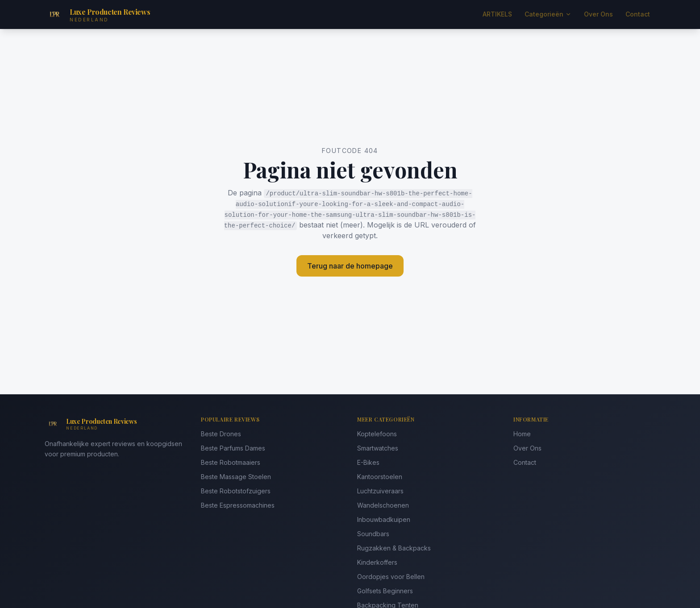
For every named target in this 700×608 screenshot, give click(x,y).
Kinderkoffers (377, 562)
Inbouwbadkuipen (384, 519)
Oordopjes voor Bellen (391, 577)
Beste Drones (221, 434)
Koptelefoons (377, 434)
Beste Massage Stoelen (236, 477)
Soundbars (373, 534)
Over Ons (598, 14)
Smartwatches (378, 448)
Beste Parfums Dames (233, 448)
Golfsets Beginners (385, 591)
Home (522, 434)
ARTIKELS (497, 14)
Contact (638, 14)
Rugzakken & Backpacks (394, 548)
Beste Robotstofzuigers (236, 491)
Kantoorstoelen (380, 477)
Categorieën (548, 14)
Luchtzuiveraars (380, 491)
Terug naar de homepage (350, 266)
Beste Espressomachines (238, 505)
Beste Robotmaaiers (231, 462)
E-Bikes (368, 462)
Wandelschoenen (383, 505)
